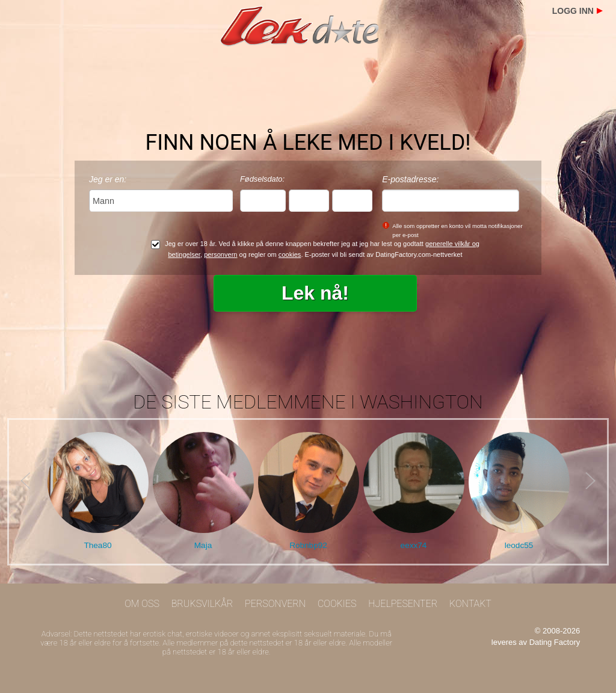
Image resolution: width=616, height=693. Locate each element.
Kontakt (470, 604)
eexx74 (414, 545)
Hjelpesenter (403, 604)
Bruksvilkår (202, 604)
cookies (290, 254)
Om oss (142, 604)
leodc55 (519, 545)
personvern (220, 254)
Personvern (275, 604)
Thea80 (97, 545)
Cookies (337, 604)
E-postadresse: (410, 179)
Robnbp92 (308, 545)
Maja (203, 545)
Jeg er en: (108, 179)
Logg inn (573, 11)
